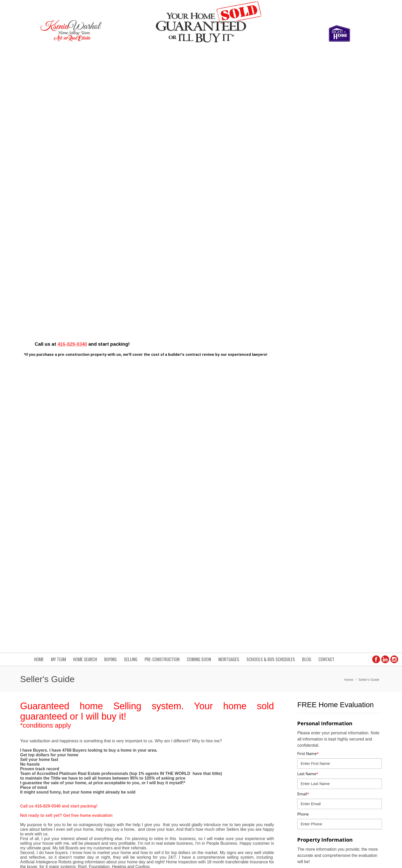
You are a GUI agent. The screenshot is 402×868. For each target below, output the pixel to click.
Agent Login (368, 816)
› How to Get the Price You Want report (332, 752)
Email (303, 207)
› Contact (213, 742)
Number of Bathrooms (317, 364)
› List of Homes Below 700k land (231, 752)
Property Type (310, 303)
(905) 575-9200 (106, 745)
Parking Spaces (311, 384)
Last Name (308, 187)
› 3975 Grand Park (315, 785)
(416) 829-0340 (106, 738)
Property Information (325, 253)
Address (306, 283)
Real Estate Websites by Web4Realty (326, 816)
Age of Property (311, 323)
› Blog (305, 742)
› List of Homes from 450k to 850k (233, 774)
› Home (307, 731)
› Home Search (313, 763)
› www (306, 774)
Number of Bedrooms (317, 343)
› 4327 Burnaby (218, 785)
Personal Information (325, 136)
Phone (303, 227)
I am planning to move (317, 424)
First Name (308, 167)
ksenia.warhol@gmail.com (115, 731)
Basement (306, 404)
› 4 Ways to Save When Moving (231, 763)
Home (349, 93)
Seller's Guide (369, 93)
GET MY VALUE (361, 450)
